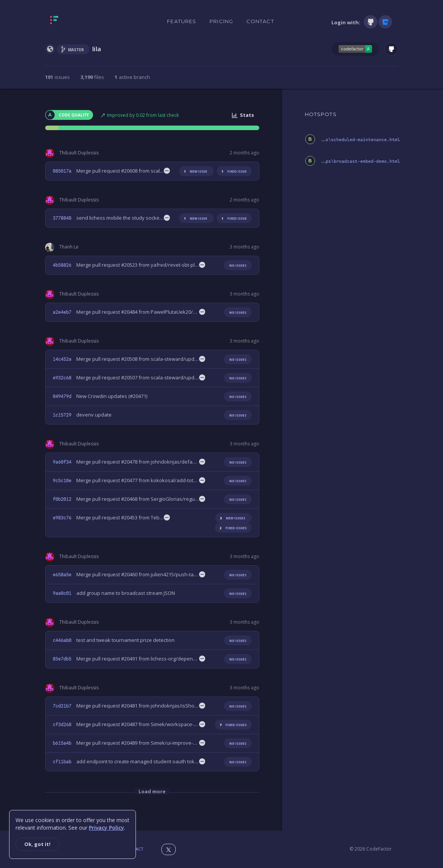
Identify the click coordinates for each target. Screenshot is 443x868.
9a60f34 (62, 462)
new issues (231, 518)
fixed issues (232, 528)
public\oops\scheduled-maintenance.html (350, 140)
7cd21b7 (62, 706)
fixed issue (233, 171)
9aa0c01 (62, 593)
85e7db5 (62, 659)
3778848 (62, 218)
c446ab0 (62, 640)
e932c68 (62, 378)
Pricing (221, 21)
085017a (62, 171)
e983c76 (62, 518)
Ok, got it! (37, 844)
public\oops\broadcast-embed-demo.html (351, 161)
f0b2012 (62, 499)
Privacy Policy (106, 828)
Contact (260, 21)
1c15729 (62, 415)
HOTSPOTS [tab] (321, 114)
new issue (194, 171)
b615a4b (62, 743)
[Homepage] (78, 22)
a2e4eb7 (62, 312)
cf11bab (62, 762)
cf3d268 (62, 725)
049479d (62, 396)
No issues (238, 265)
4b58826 (62, 265)
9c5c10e (62, 481)
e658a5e (62, 575)
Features (182, 21)
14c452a (62, 359)
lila (97, 49)
